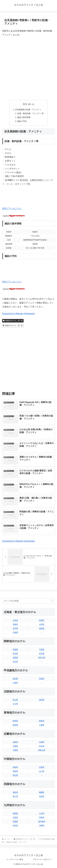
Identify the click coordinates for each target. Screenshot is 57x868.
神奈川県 (42, 658)
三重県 (42, 725)
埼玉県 (15, 662)
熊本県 (15, 825)
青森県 (15, 624)
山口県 (42, 771)
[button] (52, 601)
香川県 (15, 796)
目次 (25, 104)
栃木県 (15, 653)
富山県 (15, 700)
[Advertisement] (28, 68)
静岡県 (15, 725)
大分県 (42, 813)
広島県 (42, 767)
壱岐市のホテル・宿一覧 (13, 326)
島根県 (15, 771)
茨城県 (15, 649)
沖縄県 (42, 825)
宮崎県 (42, 817)
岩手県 (15, 628)
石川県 (15, 704)
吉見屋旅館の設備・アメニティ (28, 110)
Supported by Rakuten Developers (19, 314)
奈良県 (42, 746)
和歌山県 (42, 750)
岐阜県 (15, 721)
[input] (28, 601)
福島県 (42, 628)
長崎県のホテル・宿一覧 (13, 321)
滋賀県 (15, 742)
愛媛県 (42, 792)
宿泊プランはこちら (12, 208)
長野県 (42, 679)
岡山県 (15, 775)
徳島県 (15, 792)
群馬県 (15, 658)
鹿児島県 (42, 821)
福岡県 (15, 813)
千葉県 (42, 649)
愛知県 (42, 721)
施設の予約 (22, 121)
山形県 (42, 624)
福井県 (42, 700)
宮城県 (15, 632)
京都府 (15, 746)
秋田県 (42, 620)
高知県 (42, 796)
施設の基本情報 (24, 117)
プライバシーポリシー (42, 859)
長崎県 (15, 821)
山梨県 (15, 683)
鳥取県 (15, 767)
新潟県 (15, 679)
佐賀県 (15, 817)
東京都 (42, 653)
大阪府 (15, 750)
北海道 (15, 620)
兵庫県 (42, 742)
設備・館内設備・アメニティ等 (30, 113)
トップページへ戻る (15, 859)
